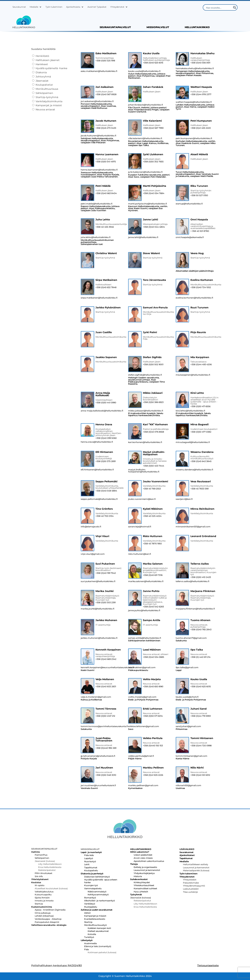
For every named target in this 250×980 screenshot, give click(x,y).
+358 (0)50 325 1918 (105, 61)
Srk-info (39, 876)
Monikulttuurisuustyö (95, 925)
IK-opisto (40, 885)
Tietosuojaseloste (208, 965)
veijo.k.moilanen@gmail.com (96, 697)
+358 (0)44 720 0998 (201, 746)
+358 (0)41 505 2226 (153, 775)
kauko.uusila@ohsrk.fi (187, 697)
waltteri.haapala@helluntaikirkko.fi (194, 102)
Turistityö (89, 937)
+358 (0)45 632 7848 (106, 287)
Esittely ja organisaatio (145, 867)
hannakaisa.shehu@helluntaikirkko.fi (195, 68)
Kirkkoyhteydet (142, 882)
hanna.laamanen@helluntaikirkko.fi (99, 170)
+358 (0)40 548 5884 (106, 491)
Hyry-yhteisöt (141, 892)
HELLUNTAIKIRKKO (197, 27)
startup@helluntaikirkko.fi (189, 204)
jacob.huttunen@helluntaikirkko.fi (99, 136)
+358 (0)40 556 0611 (200, 63)
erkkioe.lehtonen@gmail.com (144, 726)
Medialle (34, 7)
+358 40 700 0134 (105, 516)
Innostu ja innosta (44, 901)
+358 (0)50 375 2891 (106, 461)
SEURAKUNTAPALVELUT (115, 27)
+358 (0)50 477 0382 (201, 432)
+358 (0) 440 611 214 (200, 657)
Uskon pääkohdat (143, 855)
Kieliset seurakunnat (98, 931)
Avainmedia (90, 943)
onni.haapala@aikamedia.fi (190, 237)
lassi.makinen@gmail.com (142, 667)
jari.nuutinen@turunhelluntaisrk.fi (98, 785)
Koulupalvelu (91, 870)
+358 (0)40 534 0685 (153, 657)
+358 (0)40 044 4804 (154, 227)
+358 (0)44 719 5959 (201, 716)
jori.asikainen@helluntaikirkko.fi (97, 101)
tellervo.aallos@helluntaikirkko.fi (193, 581)
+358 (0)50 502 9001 (153, 364)
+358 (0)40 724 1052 (201, 287)
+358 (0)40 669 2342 (106, 659)
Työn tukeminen (54, 7)
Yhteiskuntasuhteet (144, 885)
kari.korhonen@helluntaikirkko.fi (145, 442)
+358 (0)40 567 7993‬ (153, 128)
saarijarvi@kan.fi (184, 499)
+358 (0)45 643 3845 (201, 461)
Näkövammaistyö (97, 892)
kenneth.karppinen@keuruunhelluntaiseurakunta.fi (102, 667)
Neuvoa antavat (45, 109)
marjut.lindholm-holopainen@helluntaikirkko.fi (144, 471)
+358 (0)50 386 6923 (153, 402)
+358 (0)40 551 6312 (200, 775)
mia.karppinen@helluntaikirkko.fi (193, 375)
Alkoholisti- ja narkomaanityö (100, 901)
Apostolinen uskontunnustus (149, 861)
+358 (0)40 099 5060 (106, 438)
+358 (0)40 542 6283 (153, 607)
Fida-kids (89, 855)
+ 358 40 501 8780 (200, 231)
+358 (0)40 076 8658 (153, 432)
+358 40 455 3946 (105, 227)
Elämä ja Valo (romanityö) (98, 946)
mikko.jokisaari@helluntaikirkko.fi (146, 411)
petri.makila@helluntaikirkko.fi (97, 204)
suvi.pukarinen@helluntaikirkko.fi (98, 581)
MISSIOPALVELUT (158, 27)
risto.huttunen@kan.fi (140, 554)
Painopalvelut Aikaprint (47, 922)
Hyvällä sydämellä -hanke (51, 68)
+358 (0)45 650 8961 (153, 687)
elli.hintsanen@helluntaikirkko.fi (97, 470)
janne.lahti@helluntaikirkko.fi (143, 237)
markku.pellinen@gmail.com (143, 785)
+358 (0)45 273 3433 (106, 128)
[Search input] (219, 7)
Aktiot (87, 913)
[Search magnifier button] (234, 7)
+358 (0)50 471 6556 (200, 406)
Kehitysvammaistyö (98, 895)
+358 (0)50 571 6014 (153, 716)
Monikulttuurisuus (47, 89)
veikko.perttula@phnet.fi (141, 756)
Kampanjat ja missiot (49, 105)
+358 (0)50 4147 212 (105, 716)
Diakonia (41, 72)
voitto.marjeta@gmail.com (142, 697)
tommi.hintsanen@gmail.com (191, 756)
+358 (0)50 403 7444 (153, 466)
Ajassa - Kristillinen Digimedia (50, 910)
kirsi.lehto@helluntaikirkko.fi (190, 411)
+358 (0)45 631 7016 (153, 575)
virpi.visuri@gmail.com (93, 554)
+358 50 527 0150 (199, 195)
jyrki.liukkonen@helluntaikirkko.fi (145, 172)
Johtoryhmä (43, 77)
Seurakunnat (19, 7)
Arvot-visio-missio (143, 858)
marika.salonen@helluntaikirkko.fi (146, 581)
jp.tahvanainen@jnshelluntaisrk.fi (98, 756)
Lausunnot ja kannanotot (147, 870)
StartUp (39, 904)
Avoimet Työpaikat (97, 7)
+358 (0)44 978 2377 (201, 94)
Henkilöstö (42, 56)
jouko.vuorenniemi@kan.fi (142, 499)
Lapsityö (89, 858)
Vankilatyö (90, 904)
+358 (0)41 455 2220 (201, 128)
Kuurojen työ (91, 885)
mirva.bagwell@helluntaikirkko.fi (193, 442)
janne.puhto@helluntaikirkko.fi (144, 610)
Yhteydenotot (117, 7)
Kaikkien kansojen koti (99, 928)
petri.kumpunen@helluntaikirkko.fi (194, 138)
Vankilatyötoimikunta (49, 101)
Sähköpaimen (44, 93)
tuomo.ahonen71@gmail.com (191, 638)
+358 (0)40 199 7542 (106, 573)
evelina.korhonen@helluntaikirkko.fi (194, 298)
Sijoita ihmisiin (42, 898)
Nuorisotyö (90, 861)
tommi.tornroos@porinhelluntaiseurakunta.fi (102, 726)
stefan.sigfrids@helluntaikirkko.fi (145, 375)
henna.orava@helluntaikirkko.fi (97, 442)
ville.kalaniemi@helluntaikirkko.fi (145, 138)
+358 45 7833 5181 (200, 489)
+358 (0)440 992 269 (106, 748)
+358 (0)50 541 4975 (106, 162)
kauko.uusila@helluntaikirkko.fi (144, 71)
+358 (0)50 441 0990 (106, 403)
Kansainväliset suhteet (145, 888)
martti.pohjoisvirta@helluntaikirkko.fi (148, 204)
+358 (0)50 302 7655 (153, 162)
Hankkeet (42, 64)
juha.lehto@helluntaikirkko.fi (96, 237)
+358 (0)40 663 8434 (106, 193)
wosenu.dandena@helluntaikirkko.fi (194, 470)
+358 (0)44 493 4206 (201, 364)
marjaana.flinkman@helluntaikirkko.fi (195, 609)
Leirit (87, 864)
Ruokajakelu (91, 907)
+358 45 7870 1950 (152, 544)
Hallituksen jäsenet (48, 60)
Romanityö (90, 898)
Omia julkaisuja (43, 913)
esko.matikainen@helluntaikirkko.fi (99, 71)
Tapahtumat (91, 867)
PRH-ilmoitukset (43, 873)
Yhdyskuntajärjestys (144, 873)
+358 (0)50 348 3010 (106, 775)
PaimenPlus (41, 855)
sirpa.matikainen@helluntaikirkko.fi (99, 298)
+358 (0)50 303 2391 (106, 603)
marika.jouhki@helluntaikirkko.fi (98, 609)
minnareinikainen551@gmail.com (193, 527)
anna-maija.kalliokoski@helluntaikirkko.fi (102, 411)
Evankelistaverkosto (95, 919)
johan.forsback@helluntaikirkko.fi (146, 105)
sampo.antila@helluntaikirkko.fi (145, 638)
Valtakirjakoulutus (44, 892)
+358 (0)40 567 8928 (106, 94)
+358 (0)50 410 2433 (201, 577)
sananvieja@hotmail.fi (140, 527)
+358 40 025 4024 (152, 516)
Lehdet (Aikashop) (44, 916)
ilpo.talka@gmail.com (187, 667)
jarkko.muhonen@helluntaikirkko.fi (99, 638)
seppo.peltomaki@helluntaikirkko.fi (99, 499)
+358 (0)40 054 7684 (154, 193)
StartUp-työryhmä (47, 97)
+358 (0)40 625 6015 (153, 63)
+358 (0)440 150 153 (153, 746)
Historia (138, 876)
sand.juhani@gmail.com (188, 726)
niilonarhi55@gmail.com (188, 785)
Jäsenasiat (42, 81)
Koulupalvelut (44, 85)
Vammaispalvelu (93, 888)
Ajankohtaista (73, 7)
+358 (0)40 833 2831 (106, 687)
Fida (86, 949)
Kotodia (92, 934)
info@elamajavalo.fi (91, 527)
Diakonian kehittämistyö (97, 877)
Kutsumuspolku (43, 895)
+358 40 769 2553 (152, 489)
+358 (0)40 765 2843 (201, 630)
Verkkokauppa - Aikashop (48, 919)
